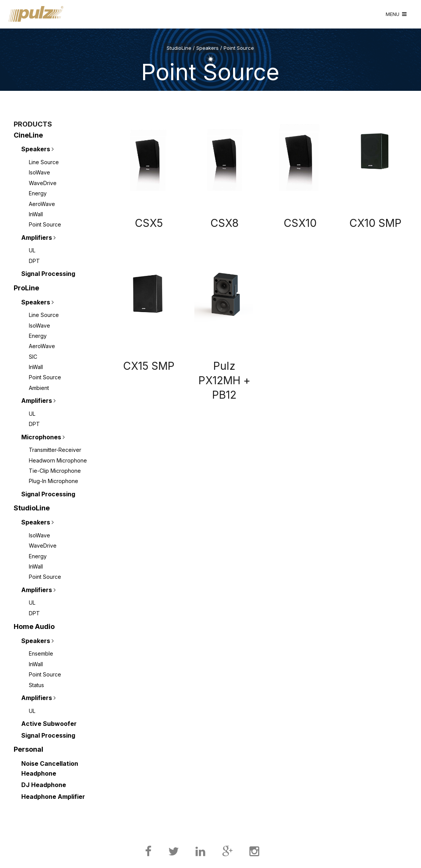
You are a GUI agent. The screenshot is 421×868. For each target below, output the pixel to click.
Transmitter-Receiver (55, 450)
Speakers (36, 149)
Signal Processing (48, 274)
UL (32, 250)
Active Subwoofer (49, 724)
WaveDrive (43, 183)
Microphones (41, 437)
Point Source (45, 224)
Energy (38, 193)
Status (36, 685)
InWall (36, 214)
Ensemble (41, 653)
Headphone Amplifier (53, 797)
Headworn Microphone (58, 460)
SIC (33, 357)
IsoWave (39, 172)
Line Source (44, 162)
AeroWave (42, 204)
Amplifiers (37, 238)
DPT (34, 261)
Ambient (39, 388)
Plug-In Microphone (54, 481)
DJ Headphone (44, 785)
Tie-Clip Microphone (55, 471)
